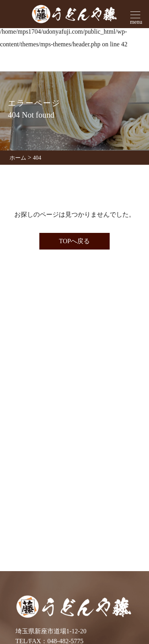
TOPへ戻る (75, 241)
